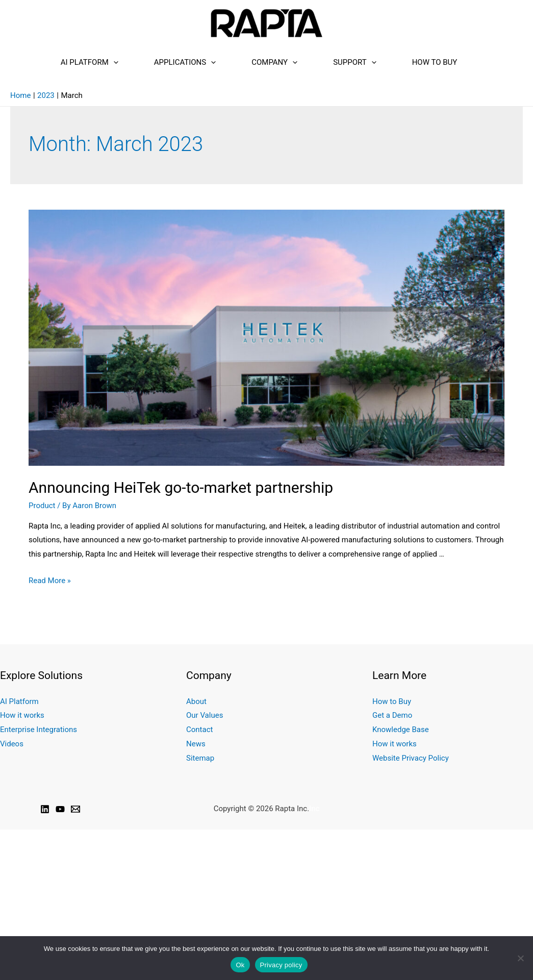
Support (355, 62)
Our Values (205, 715)
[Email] (75, 809)
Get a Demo (392, 715)
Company (274, 62)
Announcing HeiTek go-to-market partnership (181, 487)
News (196, 744)
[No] (520, 958)
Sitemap (200, 758)
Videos (12, 744)
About (196, 701)
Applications (185, 62)
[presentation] (113, 62)
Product (42, 506)
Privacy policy (281, 965)
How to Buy (435, 62)
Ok (240, 965)
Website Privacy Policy (410, 758)
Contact (199, 730)
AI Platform (90, 62)
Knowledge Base (400, 730)
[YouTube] (60, 809)
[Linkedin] (45, 809)
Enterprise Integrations (38, 730)
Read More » (50, 581)
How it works (22, 715)
